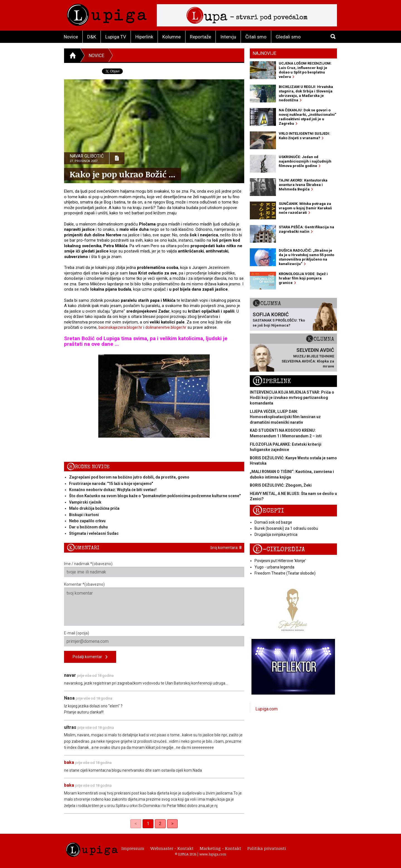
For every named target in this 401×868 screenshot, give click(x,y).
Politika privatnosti (267, 848)
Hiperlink (144, 37)
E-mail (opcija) (154, 639)
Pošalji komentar (90, 657)
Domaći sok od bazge (273, 522)
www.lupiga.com (213, 854)
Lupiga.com (266, 709)
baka (69, 762)
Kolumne (172, 37)
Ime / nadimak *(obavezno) (154, 569)
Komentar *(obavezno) (154, 604)
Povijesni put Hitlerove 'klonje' (280, 561)
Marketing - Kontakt (220, 848)
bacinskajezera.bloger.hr (120, 327)
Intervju (228, 37)
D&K (92, 37)
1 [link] (148, 824)
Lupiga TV (116, 37)
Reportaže (200, 37)
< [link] (136, 824)
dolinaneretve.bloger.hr (166, 327)
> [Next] (172, 824)
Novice (71, 37)
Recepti (268, 511)
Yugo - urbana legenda (274, 567)
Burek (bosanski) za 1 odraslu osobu (286, 528)
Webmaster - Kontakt (172, 848)
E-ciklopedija (279, 549)
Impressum (133, 848)
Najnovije (264, 53)
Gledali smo (288, 37)
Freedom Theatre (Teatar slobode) (285, 573)
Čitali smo (256, 37)
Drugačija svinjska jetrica (276, 534)
